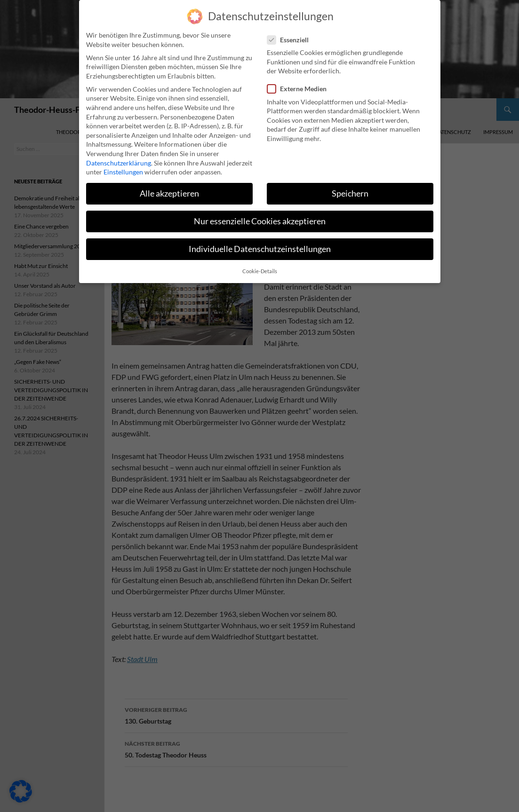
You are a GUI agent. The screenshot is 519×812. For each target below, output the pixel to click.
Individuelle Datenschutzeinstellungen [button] (260, 242)
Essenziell (291, 33)
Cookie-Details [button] (260, 264)
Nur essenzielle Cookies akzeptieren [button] (260, 215)
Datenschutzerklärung (119, 156)
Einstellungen (123, 165)
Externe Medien (300, 82)
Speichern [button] (350, 186)
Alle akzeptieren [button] (169, 186)
